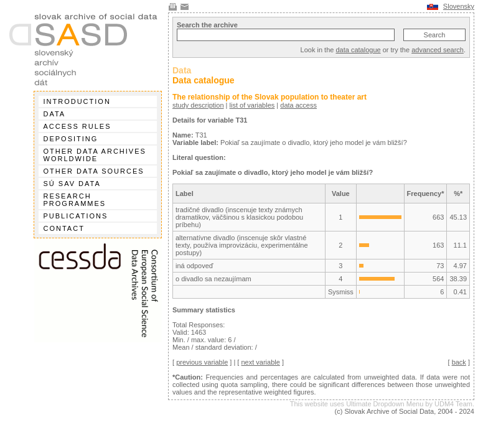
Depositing (71, 139)
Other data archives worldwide (95, 155)
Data (55, 114)
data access (298, 105)
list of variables (252, 105)
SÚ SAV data (72, 184)
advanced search (438, 50)
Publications (76, 216)
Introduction (77, 101)
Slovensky (459, 6)
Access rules (77, 126)
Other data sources (94, 171)
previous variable (202, 362)
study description (198, 105)
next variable (260, 362)
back (459, 362)
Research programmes (75, 200)
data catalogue (358, 50)
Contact (64, 228)
